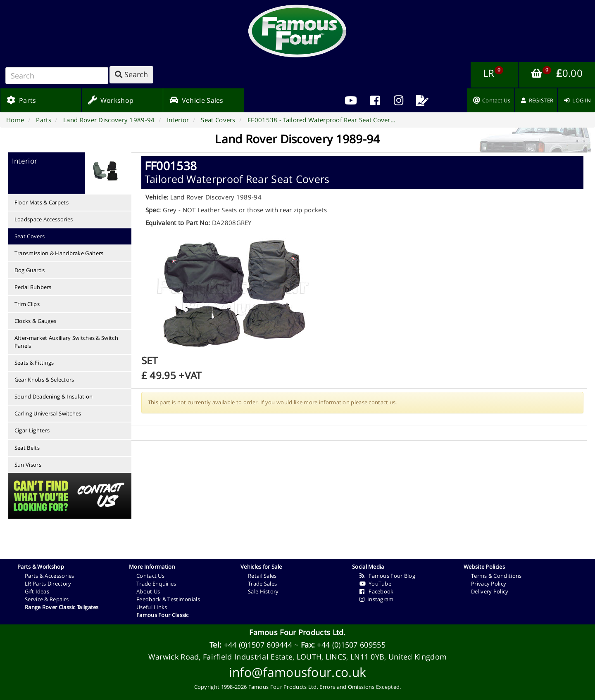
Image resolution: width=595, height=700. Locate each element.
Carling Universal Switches (48, 413)
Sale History (263, 591)
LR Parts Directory (48, 584)
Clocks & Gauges (36, 321)
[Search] (57, 76)
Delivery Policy (490, 591)
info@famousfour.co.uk (297, 672)
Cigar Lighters (32, 430)
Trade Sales (262, 584)
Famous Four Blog (387, 576)
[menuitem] (375, 100)
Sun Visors (28, 465)
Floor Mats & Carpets (42, 202)
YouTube (375, 584)
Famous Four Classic (163, 615)
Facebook (377, 591)
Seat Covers (30, 236)
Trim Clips (27, 304)
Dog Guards (30, 270)
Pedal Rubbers (33, 287)
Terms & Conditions (496, 576)
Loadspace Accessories (44, 219)
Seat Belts (27, 448)
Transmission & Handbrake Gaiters (59, 253)
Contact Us (150, 576)
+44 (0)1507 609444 (258, 645)
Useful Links (152, 607)
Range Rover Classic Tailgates (62, 607)
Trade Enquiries (156, 584)
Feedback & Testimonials (168, 599)
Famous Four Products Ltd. (297, 632)
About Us (148, 591)
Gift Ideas (37, 591)
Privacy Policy (489, 584)
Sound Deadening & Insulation (54, 396)
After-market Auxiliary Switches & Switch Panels (66, 342)
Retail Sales (262, 576)
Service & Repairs (47, 599)
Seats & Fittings (34, 363)
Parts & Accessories (50, 576)
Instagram (377, 599)
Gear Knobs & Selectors (44, 380)
